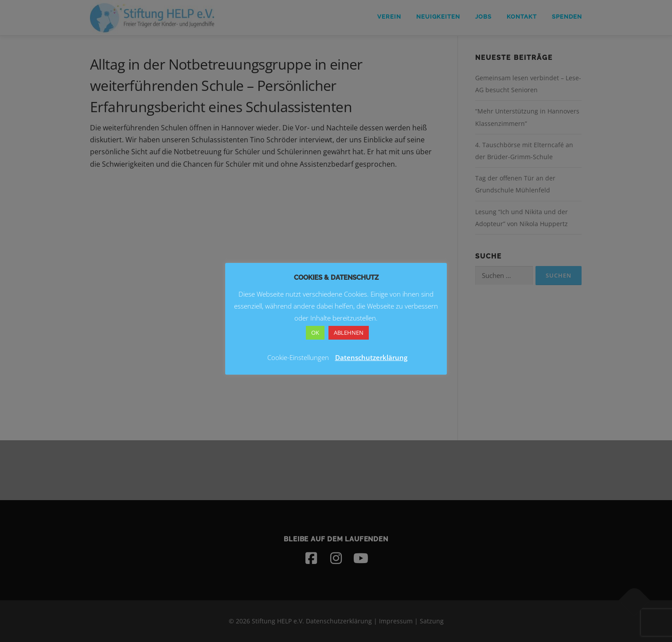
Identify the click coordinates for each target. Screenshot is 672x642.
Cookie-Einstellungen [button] (298, 357)
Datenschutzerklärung (371, 357)
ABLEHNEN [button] (349, 333)
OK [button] (315, 333)
